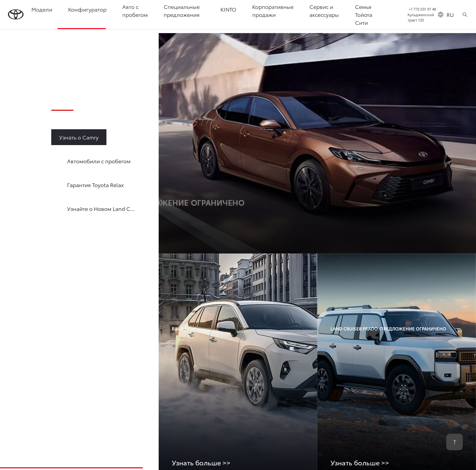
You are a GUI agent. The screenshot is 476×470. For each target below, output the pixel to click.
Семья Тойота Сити (364, 14)
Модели (42, 9)
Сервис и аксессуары (324, 10)
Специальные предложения (182, 10)
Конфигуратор (88, 9)
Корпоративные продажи (273, 10)
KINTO (229, 9)
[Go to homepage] (16, 15)
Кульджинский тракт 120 (421, 17)
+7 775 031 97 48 (422, 9)
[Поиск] (465, 15)
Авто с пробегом (135, 10)
